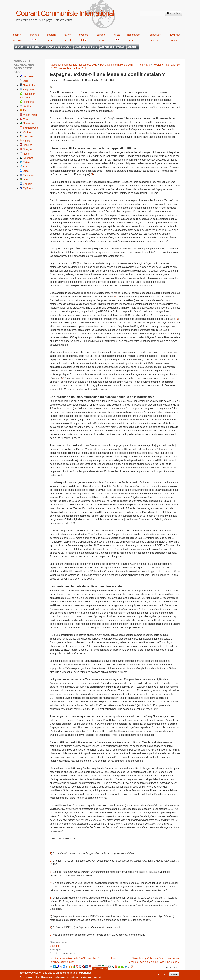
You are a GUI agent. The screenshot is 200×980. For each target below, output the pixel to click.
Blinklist (27, 106)
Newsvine (28, 123)
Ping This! (28, 90)
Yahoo (26, 141)
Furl (25, 110)
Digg (26, 81)
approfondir (107, 47)
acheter (132, 47)
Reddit (27, 154)
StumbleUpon (30, 128)
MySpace (28, 188)
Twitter (27, 162)
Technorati (29, 102)
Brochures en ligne (86, 47)
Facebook (28, 175)
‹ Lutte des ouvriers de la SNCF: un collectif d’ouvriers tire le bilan (75, 960)
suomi (173, 40)
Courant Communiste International (65, 13)
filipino (100, 40)
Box (25, 167)
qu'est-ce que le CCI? (59, 47)
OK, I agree (162, 975)
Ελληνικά (175, 35)
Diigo (26, 171)
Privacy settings (100, 969)
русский (18, 40)
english (17, 35)
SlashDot (28, 158)
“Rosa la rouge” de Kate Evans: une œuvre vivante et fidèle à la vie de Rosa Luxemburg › (154, 960)
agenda (19, 47)
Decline (174, 975)
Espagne (55, 946)
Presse (120, 47)
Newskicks (29, 85)
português (155, 35)
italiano (68, 35)
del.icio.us (28, 77)
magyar (154, 40)
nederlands (133, 35)
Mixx (26, 119)
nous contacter (34, 47)
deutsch (51, 35)
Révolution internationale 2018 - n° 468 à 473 (125, 65)
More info (98, 978)
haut (114, 958)
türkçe (117, 35)
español (101, 35)
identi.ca (28, 145)
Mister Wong (30, 115)
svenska (84, 35)
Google (27, 180)
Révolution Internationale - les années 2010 (74, 65)
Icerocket (28, 136)
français (35, 35)
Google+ (28, 149)
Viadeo (27, 132)
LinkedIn (28, 184)
